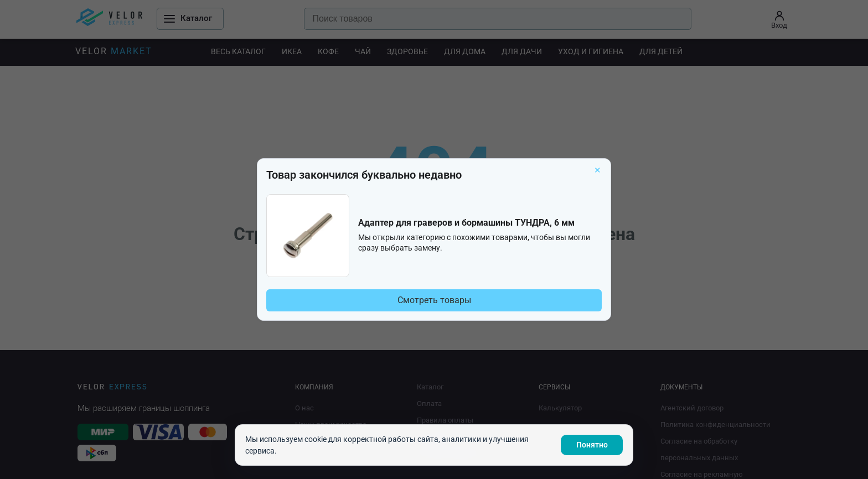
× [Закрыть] (598, 170)
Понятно (592, 445)
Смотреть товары (434, 300)
